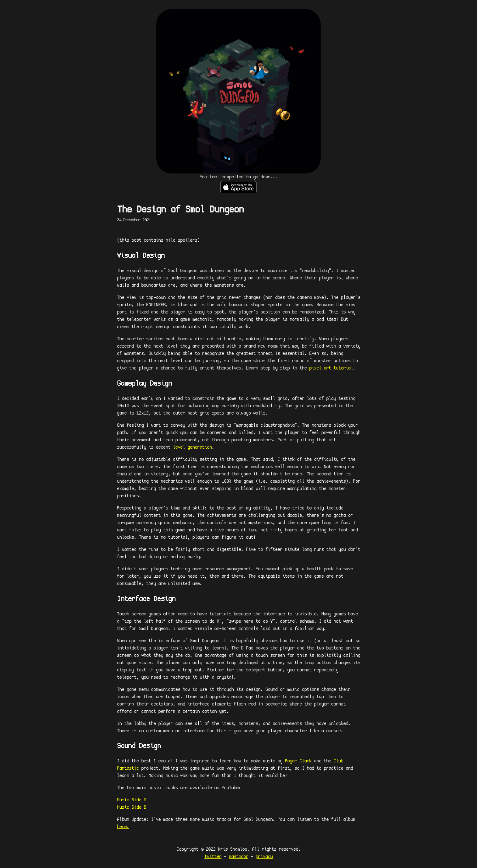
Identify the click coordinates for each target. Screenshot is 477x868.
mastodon (238, 857)
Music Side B (131, 807)
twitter (213, 857)
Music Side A (131, 800)
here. (123, 827)
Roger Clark (298, 761)
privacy (264, 857)
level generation (192, 447)
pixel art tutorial (331, 368)
